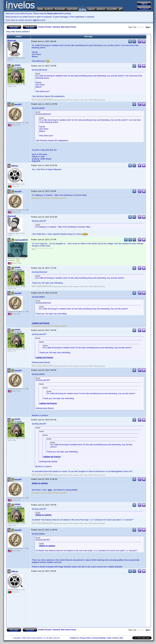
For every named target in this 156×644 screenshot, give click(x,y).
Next (148, 27)
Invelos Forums (45, 27)
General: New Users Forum (65, 27)
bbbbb (17, 65)
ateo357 (18, 104)
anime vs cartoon (40, 483)
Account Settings (99, 638)
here (50, 490)
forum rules (53, 13)
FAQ (121, 638)
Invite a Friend (113, 638)
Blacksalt (12, 41)
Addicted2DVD (21, 240)
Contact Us (74, 638)
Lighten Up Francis (41, 323)
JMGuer (15, 166)
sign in (36, 20)
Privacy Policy (85, 638)
